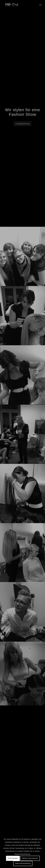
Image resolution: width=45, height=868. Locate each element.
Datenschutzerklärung (23, 863)
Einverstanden (13, 858)
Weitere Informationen (30, 858)
